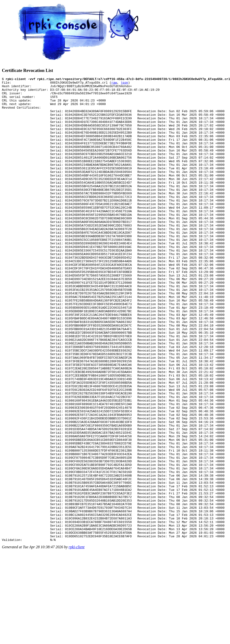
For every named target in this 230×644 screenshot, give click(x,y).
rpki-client (77, 640)
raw (114, 84)
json (124, 84)
